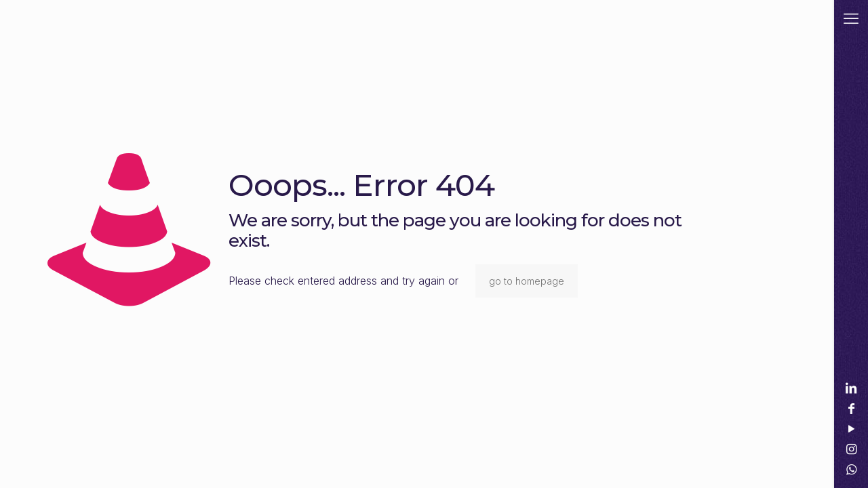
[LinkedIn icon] (851, 388)
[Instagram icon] (851, 449)
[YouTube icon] (851, 429)
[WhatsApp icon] (851, 469)
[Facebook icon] (851, 408)
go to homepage (527, 281)
